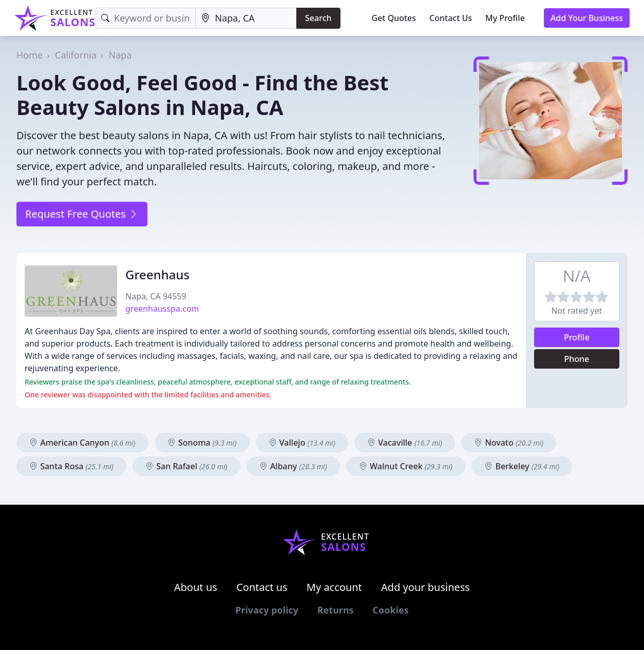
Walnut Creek (406, 466)
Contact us (262, 587)
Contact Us (451, 18)
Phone (576, 359)
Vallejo (302, 443)
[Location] (246, 18)
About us (196, 587)
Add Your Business (587, 18)
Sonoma (202, 443)
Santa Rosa (71, 466)
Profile (577, 337)
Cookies (390, 610)
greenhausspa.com (162, 309)
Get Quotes (394, 18)
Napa (120, 55)
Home (30, 55)
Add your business (425, 587)
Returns (336, 610)
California (76, 55)
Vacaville (405, 443)
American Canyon (82, 443)
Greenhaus (157, 274)
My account (334, 587)
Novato (509, 443)
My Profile (505, 18)
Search (318, 18)
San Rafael (186, 466)
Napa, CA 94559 (156, 296)
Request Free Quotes (82, 214)
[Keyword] (146, 18)
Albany (293, 466)
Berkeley (522, 466)
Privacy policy (267, 610)
